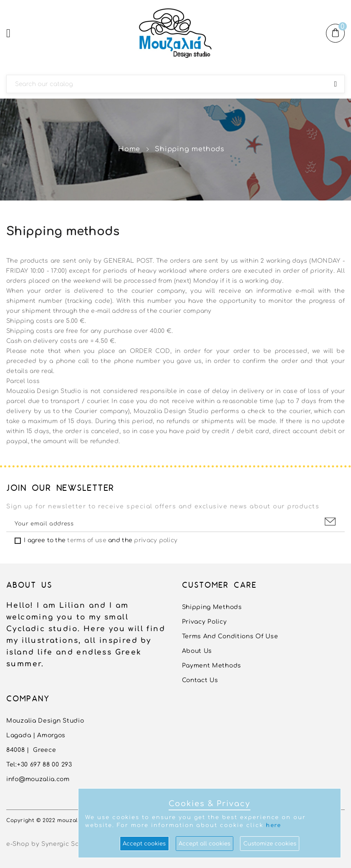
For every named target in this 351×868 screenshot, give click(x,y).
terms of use (87, 540)
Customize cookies (270, 844)
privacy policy (156, 540)
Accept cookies (144, 844)
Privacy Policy (205, 622)
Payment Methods (212, 666)
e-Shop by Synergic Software (53, 844)
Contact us (200, 680)
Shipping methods (212, 607)
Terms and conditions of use (230, 636)
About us (197, 651)
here (274, 825)
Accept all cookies (205, 844)
